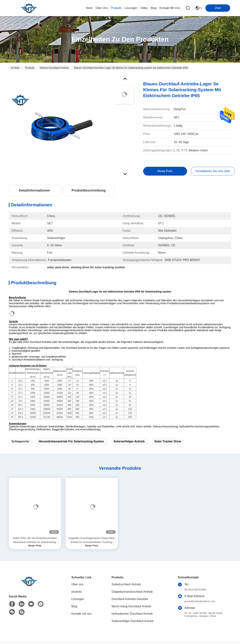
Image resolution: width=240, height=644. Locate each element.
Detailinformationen (34, 190)
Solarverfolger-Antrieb (129, 441)
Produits (30, 68)
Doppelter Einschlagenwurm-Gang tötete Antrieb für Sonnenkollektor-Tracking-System (92, 540)
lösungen (131, 8)
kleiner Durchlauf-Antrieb (54, 68)
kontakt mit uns (170, 8)
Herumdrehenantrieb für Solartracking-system (71, 441)
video (144, 8)
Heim (89, 8)
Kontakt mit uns (81, 614)
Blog (74, 606)
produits (116, 8)
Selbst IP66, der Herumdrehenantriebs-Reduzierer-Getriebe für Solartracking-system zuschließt (35, 540)
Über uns (102, 8)
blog (154, 8)
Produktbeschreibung (89, 190)
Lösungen (78, 599)
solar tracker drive (168, 441)
